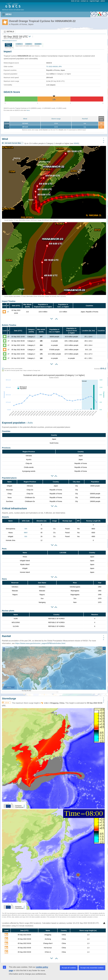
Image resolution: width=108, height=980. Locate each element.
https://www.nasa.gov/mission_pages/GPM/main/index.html (40, 643)
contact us (85, 1)
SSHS (76, 143)
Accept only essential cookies (92, 968)
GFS (19, 44)
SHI (26, 529)
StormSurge (9, 699)
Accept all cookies (69, 968)
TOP (104, 141)
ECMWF (38, 44)
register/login (94, 1)
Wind (25, 119)
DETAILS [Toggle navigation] (9, 32)
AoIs (30, 423)
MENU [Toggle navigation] (7, 14)
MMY (26, 533)
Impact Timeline (9, 301)
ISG (26, 536)
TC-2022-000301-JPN (54, 67)
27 (8, 312)
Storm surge (56, 119)
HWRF (29, 44)
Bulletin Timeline (9, 325)
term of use (75, 1)
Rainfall (85, 119)
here (28, 110)
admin (103, 1)
